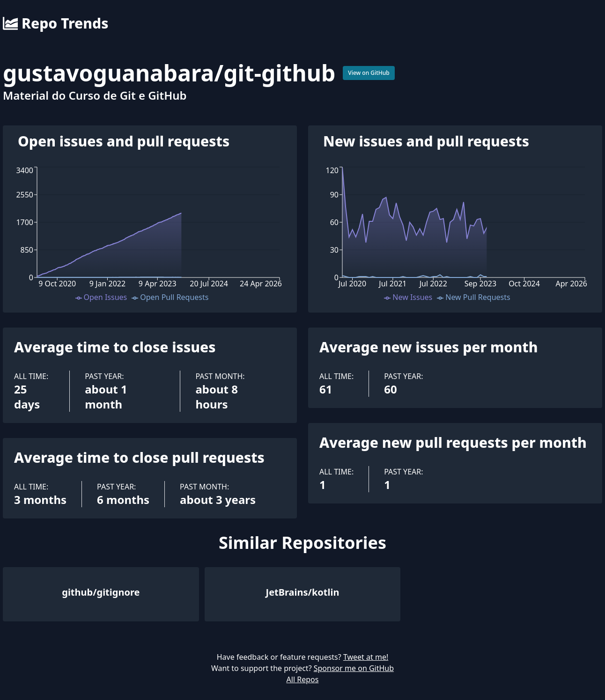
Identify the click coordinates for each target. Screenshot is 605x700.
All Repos (303, 679)
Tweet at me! (366, 657)
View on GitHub (369, 73)
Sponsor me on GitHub (354, 668)
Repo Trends (55, 23)
